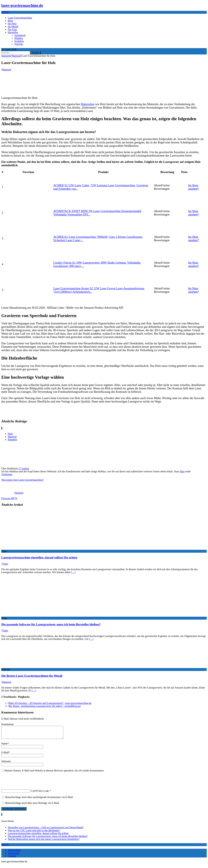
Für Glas (12, 29)
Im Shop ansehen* (194, 187)
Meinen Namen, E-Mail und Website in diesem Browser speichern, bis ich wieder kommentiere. (55, 773)
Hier (182, 471)
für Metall (13, 26)
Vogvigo (19, 44)
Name (4, 746)
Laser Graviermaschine (20, 18)
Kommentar (7, 724)
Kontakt (12, 858)
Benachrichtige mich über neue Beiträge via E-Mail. (32, 805)
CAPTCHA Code (40, 793)
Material (7, 70)
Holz (10, 434)
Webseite (6, 764)
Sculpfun (19, 41)
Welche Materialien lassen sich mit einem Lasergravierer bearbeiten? (44, 842)
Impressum (14, 855)
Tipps (5, 564)
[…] (73, 572)
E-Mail (5, 755)
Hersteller (13, 32)
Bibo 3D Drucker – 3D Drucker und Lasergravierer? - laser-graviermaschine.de (50, 703)
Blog (10, 21)
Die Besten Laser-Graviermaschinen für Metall (32, 676)
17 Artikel (24, 469)
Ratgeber (13, 440)
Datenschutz (14, 853)
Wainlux (19, 38)
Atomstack (20, 35)
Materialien (88, 104)
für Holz (12, 24)
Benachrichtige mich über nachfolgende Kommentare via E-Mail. (39, 800)
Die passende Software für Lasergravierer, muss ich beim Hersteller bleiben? (51, 624)
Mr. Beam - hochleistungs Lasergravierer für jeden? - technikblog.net (45, 706)
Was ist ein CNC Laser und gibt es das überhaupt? (34, 833)
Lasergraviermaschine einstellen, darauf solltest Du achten (39, 557)
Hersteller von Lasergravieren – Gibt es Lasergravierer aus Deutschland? (46, 830)
